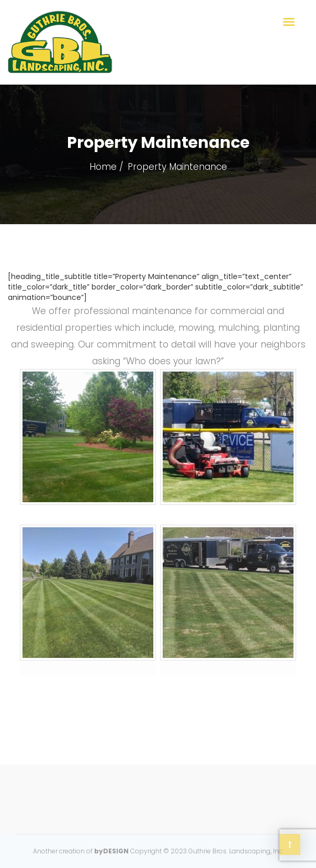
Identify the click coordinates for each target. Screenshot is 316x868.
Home (103, 167)
